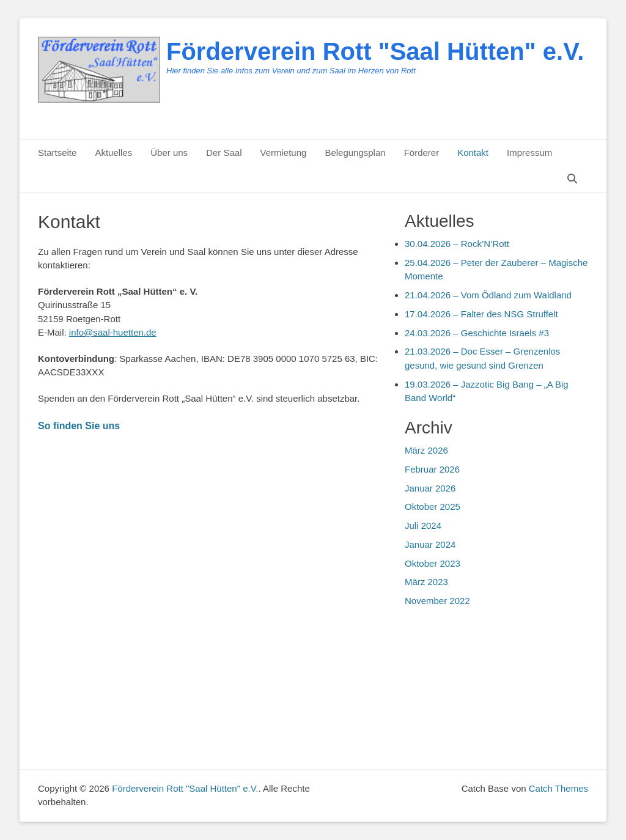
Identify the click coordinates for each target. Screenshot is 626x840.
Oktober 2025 (433, 507)
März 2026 (426, 450)
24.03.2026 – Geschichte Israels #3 (477, 333)
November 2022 (437, 601)
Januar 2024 (430, 544)
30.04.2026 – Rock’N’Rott (457, 244)
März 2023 (426, 582)
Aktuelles (113, 153)
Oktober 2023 (433, 563)
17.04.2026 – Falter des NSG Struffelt (481, 314)
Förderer (422, 153)
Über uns (169, 153)
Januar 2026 (430, 488)
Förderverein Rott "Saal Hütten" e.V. (375, 51)
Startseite (57, 153)
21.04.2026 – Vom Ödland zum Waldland (488, 295)
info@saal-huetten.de (113, 332)
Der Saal (224, 153)
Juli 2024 (423, 525)
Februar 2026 (432, 469)
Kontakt (473, 153)
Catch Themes (558, 788)
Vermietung (283, 153)
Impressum (529, 153)
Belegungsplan (355, 153)
